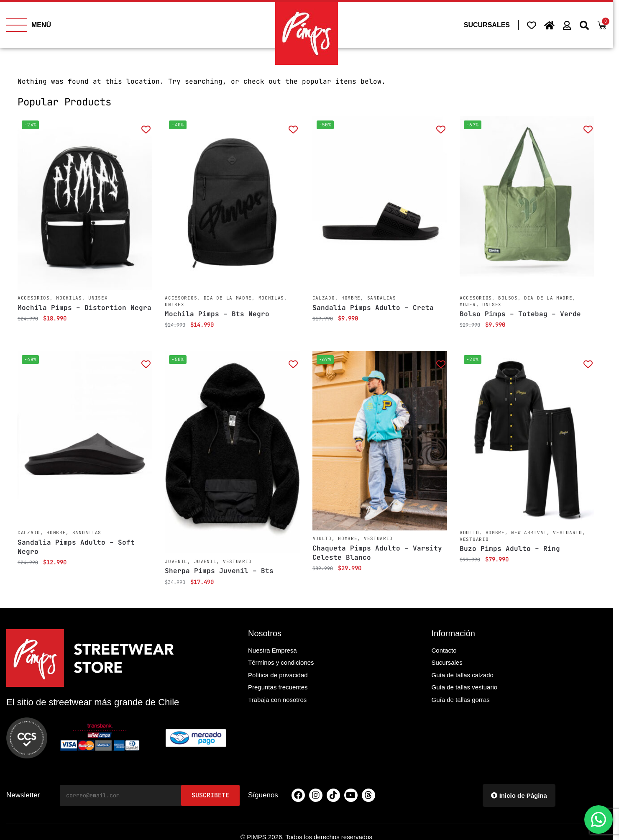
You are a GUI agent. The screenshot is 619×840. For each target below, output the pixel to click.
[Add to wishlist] (146, 129)
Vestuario (237, 561)
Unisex (98, 298)
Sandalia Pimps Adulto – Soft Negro (76, 547)
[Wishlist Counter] (532, 25)
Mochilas (69, 298)
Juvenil (176, 561)
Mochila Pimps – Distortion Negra (84, 308)
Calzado (324, 298)
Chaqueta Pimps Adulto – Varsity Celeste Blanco (377, 553)
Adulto (322, 538)
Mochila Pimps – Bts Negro (217, 314)
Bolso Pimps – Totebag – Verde (520, 314)
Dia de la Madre (228, 298)
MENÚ (41, 25)
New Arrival (529, 533)
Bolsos (508, 298)
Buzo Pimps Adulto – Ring (510, 549)
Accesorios (34, 298)
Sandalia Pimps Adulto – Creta (373, 308)
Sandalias (382, 298)
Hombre (351, 298)
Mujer (468, 305)
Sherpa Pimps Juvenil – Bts (219, 571)
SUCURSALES (487, 25)
